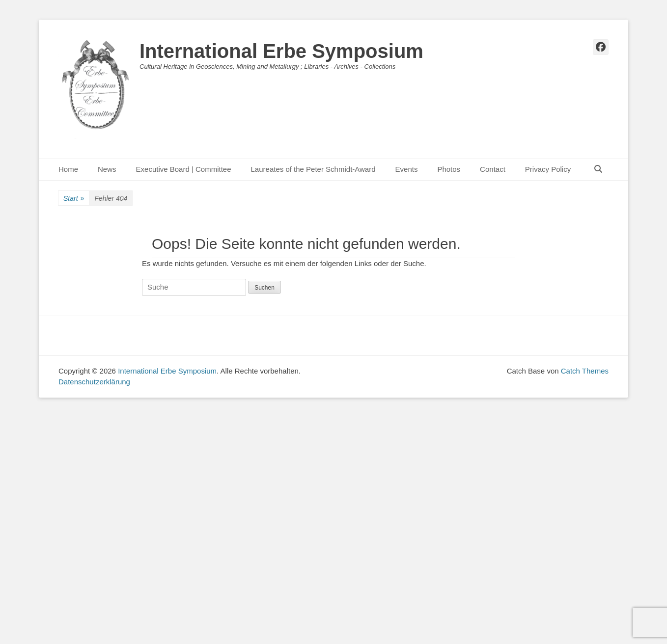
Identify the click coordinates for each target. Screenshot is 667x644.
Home (68, 169)
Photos (449, 169)
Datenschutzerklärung (94, 382)
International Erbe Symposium (281, 51)
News (107, 169)
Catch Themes (585, 371)
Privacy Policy (548, 169)
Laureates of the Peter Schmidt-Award (313, 169)
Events (407, 169)
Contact (493, 169)
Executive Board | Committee (184, 169)
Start (74, 199)
